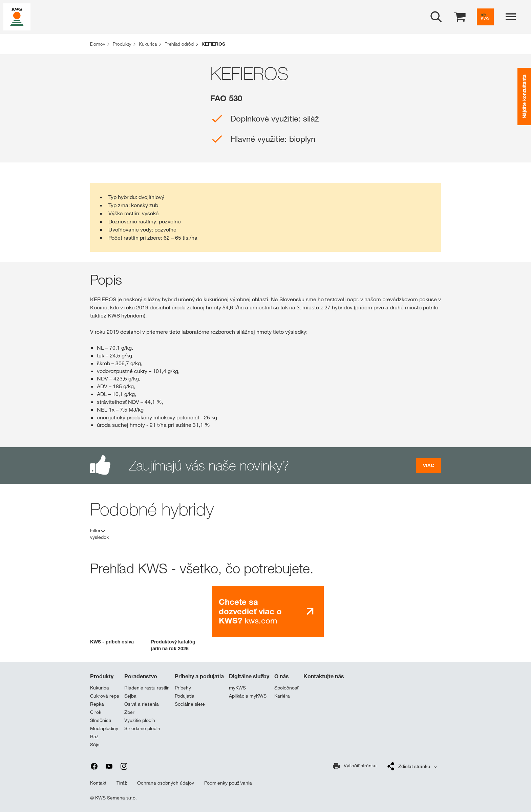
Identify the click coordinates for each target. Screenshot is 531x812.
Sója (95, 745)
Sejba (130, 696)
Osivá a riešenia (142, 704)
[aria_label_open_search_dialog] (436, 17)
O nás (282, 676)
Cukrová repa (105, 696)
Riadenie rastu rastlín (147, 688)
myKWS (237, 688)
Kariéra (282, 696)
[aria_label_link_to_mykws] (485, 17)
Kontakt (98, 783)
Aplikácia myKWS (248, 696)
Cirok (96, 712)
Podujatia (185, 696)
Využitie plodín (140, 720)
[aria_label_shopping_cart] (460, 16)
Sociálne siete (190, 704)
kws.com (250, 611)
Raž (94, 737)
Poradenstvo (141, 676)
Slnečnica (101, 720)
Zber (129, 712)
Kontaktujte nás (324, 676)
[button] (115, 616)
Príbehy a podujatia (199, 676)
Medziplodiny (104, 728)
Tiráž (122, 783)
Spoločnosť (286, 688)
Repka (97, 704)
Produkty (102, 676)
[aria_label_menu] (511, 17)
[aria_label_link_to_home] (17, 16)
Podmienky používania (228, 783)
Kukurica (100, 688)
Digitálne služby (249, 676)
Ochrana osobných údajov (166, 783)
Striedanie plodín (142, 728)
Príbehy (183, 688)
